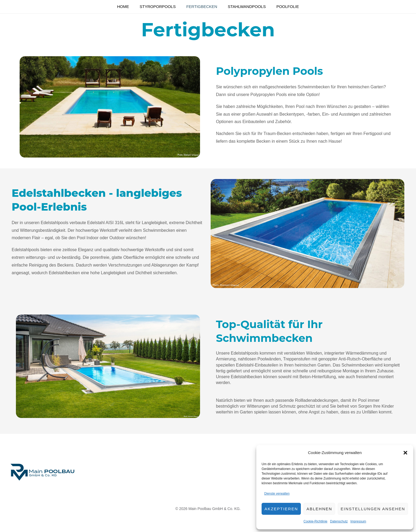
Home (93, 7)
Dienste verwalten (277, 494)
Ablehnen (319, 509)
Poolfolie (330, 7)
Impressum (358, 521)
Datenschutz (339, 521)
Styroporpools (146, 7)
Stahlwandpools (271, 7)
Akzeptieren (281, 509)
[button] (405, 453)
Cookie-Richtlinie (315, 521)
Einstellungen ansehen (373, 509)
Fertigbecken (208, 7)
